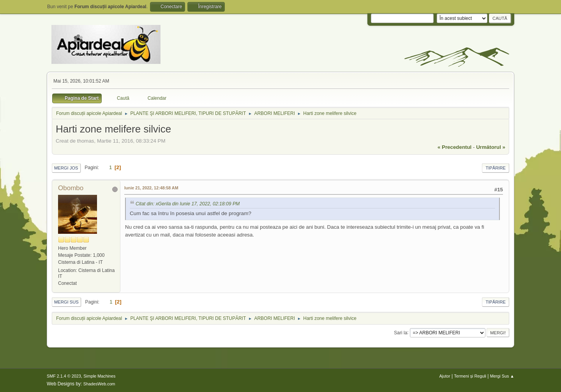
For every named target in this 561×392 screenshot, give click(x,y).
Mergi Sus (66, 302)
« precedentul (454, 147)
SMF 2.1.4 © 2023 (64, 376)
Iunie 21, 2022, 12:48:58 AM (151, 188)
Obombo (71, 188)
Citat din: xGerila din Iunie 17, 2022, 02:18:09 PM (188, 204)
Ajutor (445, 376)
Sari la (400, 332)
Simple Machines (99, 376)
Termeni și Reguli (470, 376)
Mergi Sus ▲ (502, 376)
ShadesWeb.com (99, 384)
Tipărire (496, 168)
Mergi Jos (66, 168)
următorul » (491, 147)
